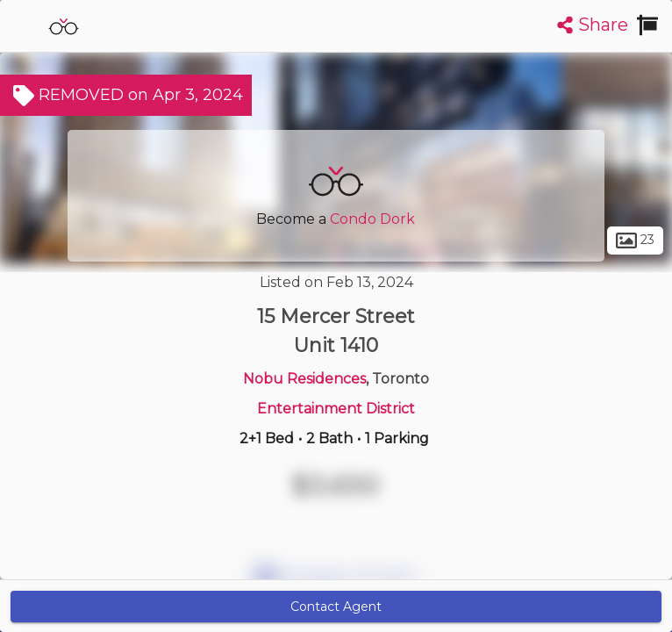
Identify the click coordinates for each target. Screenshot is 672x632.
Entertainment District (336, 409)
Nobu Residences (304, 379)
